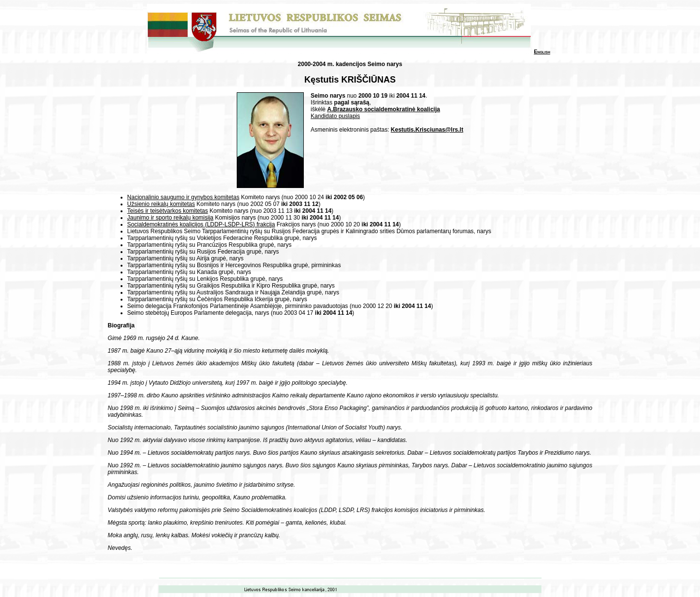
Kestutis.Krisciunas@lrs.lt (427, 130)
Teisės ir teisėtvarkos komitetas (168, 211)
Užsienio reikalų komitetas (161, 204)
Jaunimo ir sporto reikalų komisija (170, 218)
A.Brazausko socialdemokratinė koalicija (384, 109)
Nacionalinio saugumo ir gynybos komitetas (184, 197)
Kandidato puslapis (335, 116)
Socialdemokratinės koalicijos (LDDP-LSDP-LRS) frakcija (201, 224)
